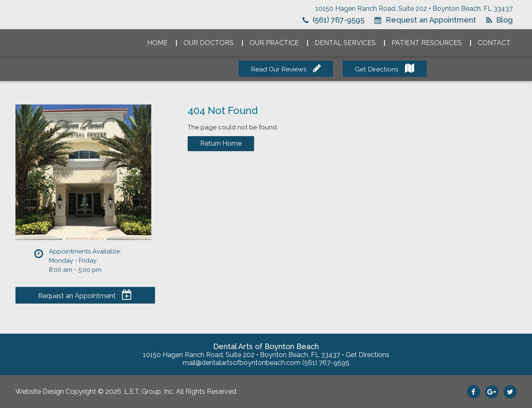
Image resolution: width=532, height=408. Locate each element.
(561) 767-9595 (339, 20)
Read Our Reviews (279, 69)
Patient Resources (427, 43)
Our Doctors (209, 43)
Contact (494, 43)
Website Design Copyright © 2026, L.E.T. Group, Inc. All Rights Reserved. (126, 392)
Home (157, 43)
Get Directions (378, 69)
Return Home (221, 143)
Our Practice (274, 43)
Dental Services (345, 43)
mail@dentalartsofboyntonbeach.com (242, 363)
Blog (504, 20)
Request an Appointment (431, 20)
